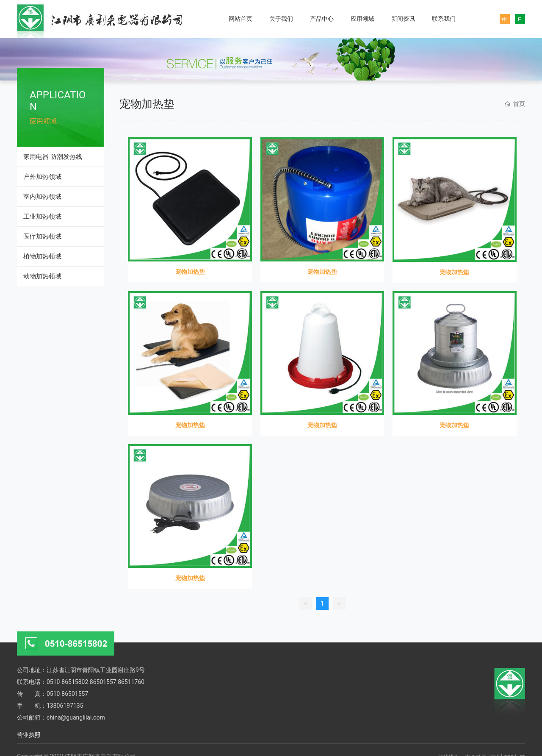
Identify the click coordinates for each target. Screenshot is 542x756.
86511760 (131, 682)
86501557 (103, 682)
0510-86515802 (67, 682)
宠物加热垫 (190, 272)
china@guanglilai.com (76, 717)
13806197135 (65, 706)
